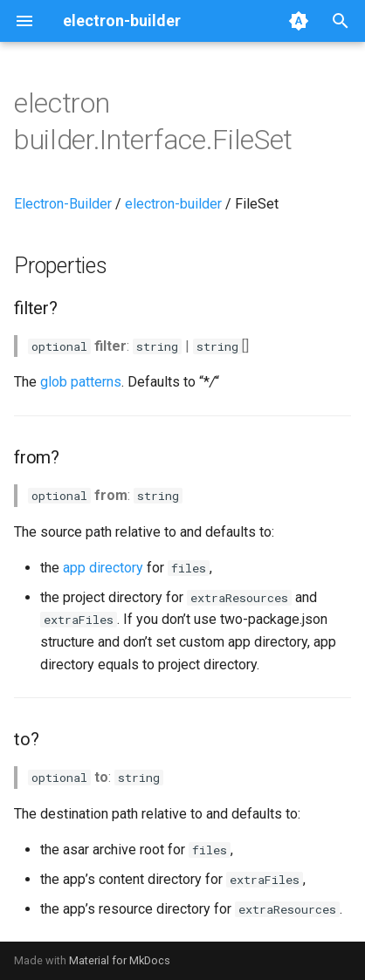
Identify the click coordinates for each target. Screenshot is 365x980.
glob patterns (81, 382)
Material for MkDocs (120, 960)
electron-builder (173, 204)
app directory (103, 568)
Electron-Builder (63, 204)
